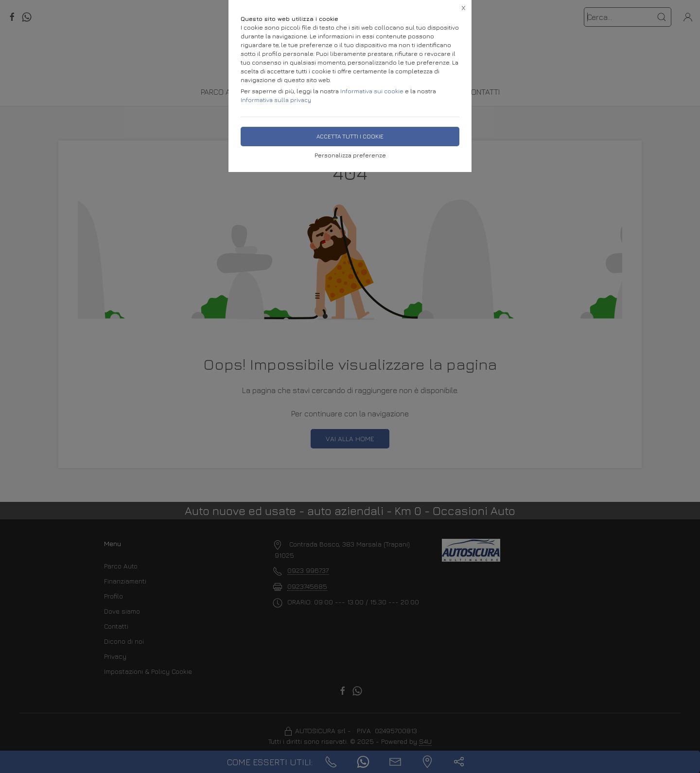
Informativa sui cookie (372, 91)
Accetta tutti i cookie (350, 136)
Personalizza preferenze (350, 155)
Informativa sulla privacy (276, 100)
